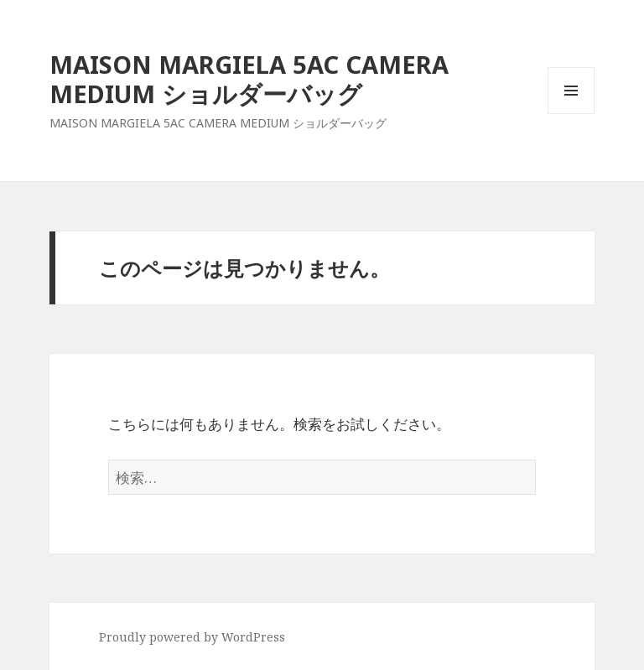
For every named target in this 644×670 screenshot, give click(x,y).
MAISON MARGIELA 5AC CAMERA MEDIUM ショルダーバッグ (249, 79)
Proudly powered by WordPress (192, 637)
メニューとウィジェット (571, 114)
